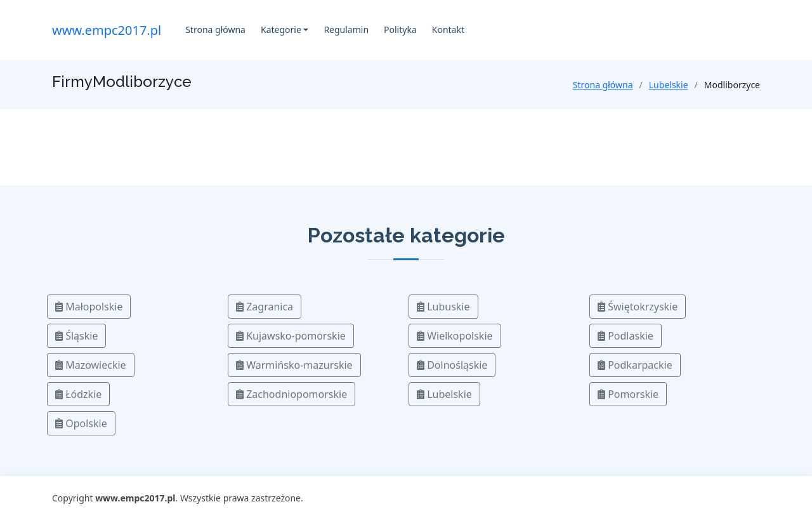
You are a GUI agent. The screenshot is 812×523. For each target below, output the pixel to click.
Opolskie (81, 423)
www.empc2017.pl (107, 30)
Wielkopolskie (455, 336)
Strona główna (215, 30)
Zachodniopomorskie (291, 394)
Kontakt (448, 30)
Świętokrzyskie (638, 307)
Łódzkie (78, 394)
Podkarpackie (635, 365)
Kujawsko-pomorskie (291, 336)
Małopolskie (89, 307)
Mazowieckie (91, 365)
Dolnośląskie (452, 365)
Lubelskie (669, 85)
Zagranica (265, 307)
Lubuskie (443, 307)
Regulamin (346, 30)
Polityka (400, 30)
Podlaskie (625, 336)
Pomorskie (628, 394)
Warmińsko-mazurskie (294, 365)
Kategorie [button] (281, 30)
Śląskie (76, 336)
